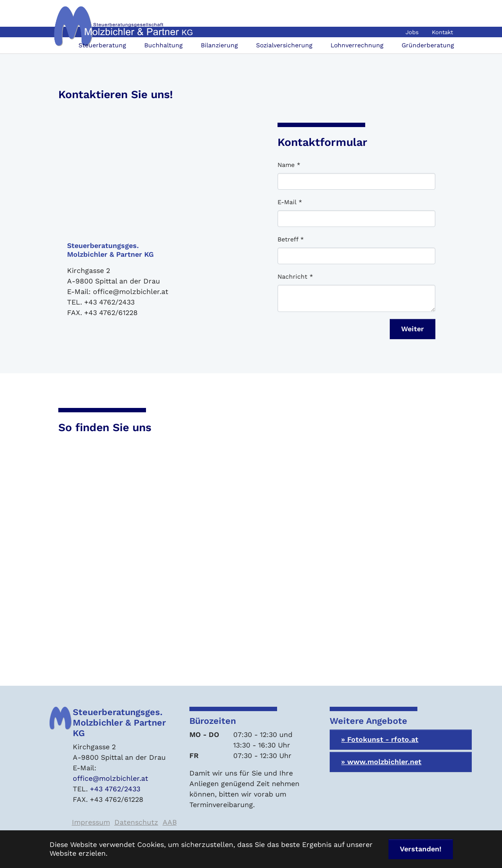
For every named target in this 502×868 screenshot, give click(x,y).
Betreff (291, 239)
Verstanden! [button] (421, 849)
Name (289, 165)
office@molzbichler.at (110, 778)
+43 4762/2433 (115, 789)
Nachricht (295, 276)
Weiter (413, 329)
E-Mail (290, 202)
